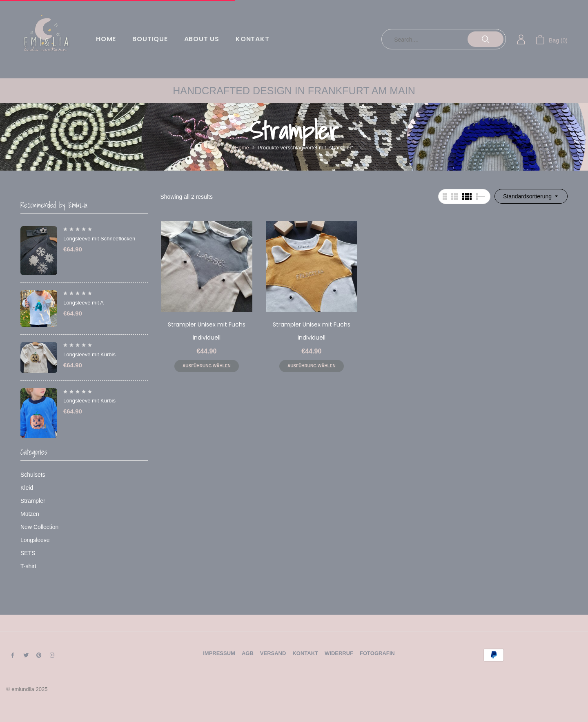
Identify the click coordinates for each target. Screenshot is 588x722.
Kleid (27, 488)
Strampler (33, 501)
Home (242, 148)
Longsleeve (35, 540)
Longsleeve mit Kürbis (89, 354)
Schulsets (33, 475)
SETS (28, 553)
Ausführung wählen (207, 366)
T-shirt (28, 566)
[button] (552, 39)
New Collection (39, 527)
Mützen (30, 514)
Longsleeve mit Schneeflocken (99, 239)
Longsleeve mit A (84, 303)
